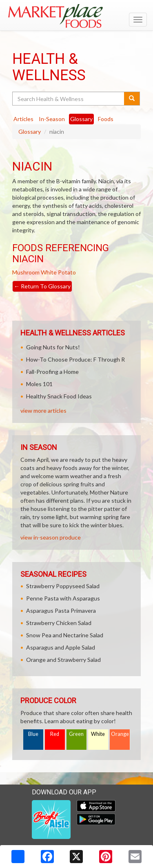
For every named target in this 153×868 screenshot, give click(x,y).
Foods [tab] (106, 119)
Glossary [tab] (81, 119)
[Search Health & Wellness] (69, 99)
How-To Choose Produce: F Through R (75, 359)
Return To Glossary (42, 286)
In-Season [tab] (52, 119)
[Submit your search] (132, 99)
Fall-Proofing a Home (52, 372)
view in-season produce (51, 537)
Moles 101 (39, 384)
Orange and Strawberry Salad (63, 660)
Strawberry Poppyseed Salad (63, 586)
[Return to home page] (76, 16)
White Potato (58, 272)
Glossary (30, 132)
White (98, 734)
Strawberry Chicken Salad (59, 623)
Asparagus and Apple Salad (61, 647)
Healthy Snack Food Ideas (59, 396)
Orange (120, 734)
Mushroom (26, 272)
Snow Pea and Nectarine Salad (65, 635)
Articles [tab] (23, 119)
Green (76, 734)
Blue (33, 734)
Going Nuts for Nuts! (53, 347)
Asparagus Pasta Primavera (61, 611)
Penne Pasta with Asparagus (63, 598)
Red (55, 734)
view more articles (43, 410)
